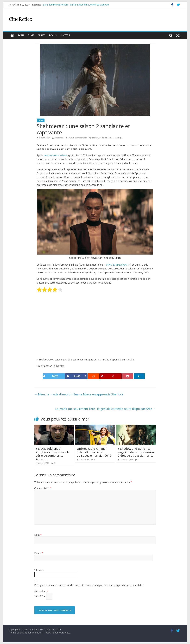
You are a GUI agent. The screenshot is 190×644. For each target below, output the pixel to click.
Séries (42, 35)
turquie (120, 138)
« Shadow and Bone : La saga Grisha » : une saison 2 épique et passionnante (136, 452)
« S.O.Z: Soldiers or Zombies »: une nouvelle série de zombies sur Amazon (53, 454)
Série (41, 120)
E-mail (39, 553)
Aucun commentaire (76, 138)
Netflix (95, 138)
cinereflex (59, 138)
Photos (65, 35)
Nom (38, 535)
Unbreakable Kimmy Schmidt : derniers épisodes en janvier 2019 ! (95, 452)
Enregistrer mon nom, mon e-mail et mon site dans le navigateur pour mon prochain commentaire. (89, 585)
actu (21, 35)
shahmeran (110, 138)
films (31, 35)
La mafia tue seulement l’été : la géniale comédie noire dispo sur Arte (105, 409)
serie (102, 138)
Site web (39, 570)
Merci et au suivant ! (117, 265)
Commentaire (43, 488)
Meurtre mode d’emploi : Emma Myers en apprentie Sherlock (79, 394)
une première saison (55, 155)
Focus (53, 35)
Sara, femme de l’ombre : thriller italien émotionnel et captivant (76, 5)
